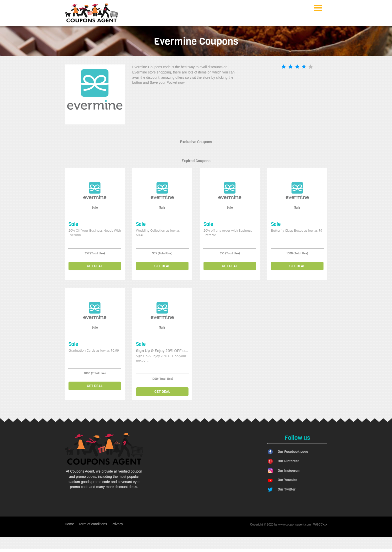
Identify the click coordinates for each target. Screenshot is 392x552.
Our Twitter (287, 489)
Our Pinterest (288, 461)
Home (69, 524)
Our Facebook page (293, 452)
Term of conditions (93, 524)
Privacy (117, 524)
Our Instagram (289, 471)
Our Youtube (287, 480)
